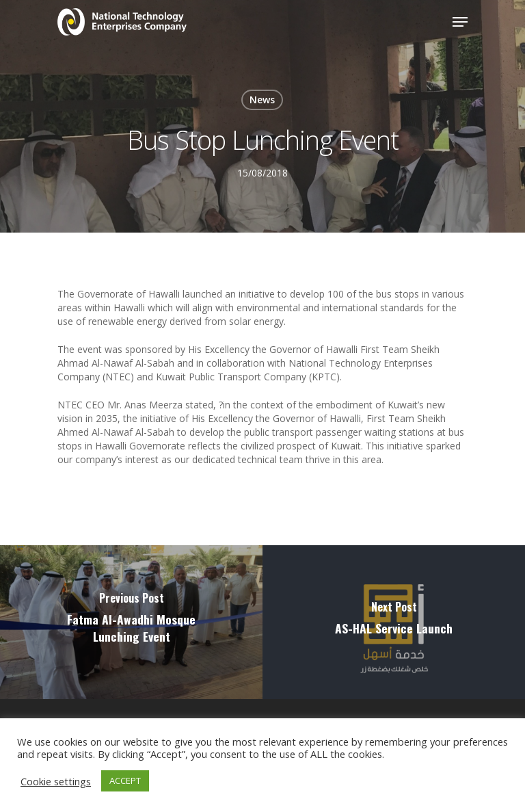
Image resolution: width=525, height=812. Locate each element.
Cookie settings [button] (56, 781)
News (262, 100)
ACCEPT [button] (125, 781)
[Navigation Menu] (460, 22)
